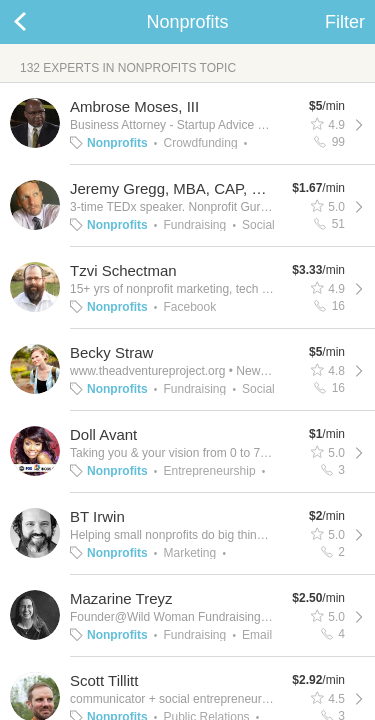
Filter (345, 22)
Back (40, 22)
